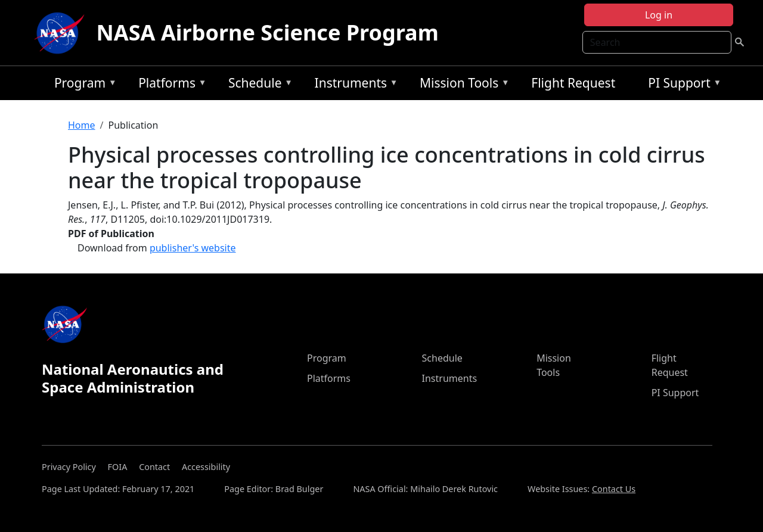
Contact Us (614, 489)
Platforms (169, 85)
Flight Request (573, 83)
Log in (659, 15)
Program (83, 85)
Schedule (258, 85)
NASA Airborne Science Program (268, 32)
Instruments (353, 85)
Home (82, 125)
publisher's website (193, 248)
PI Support (682, 85)
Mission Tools (462, 85)
